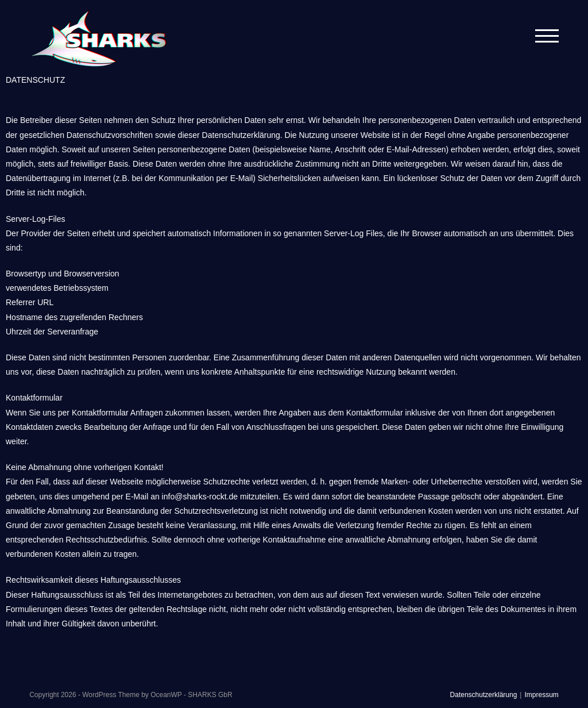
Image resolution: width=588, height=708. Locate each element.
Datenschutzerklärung (484, 695)
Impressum (541, 695)
